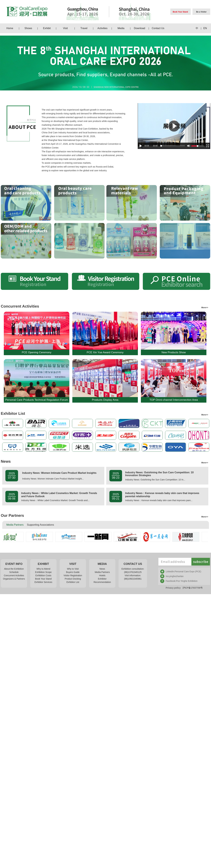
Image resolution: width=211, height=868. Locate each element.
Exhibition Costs (43, 575)
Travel (84, 28)
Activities (102, 28)
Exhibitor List (73, 582)
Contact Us (158, 28)
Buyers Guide (73, 572)
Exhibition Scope (43, 572)
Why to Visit (73, 569)
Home (10, 28)
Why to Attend (43, 569)
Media (121, 28)
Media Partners (102, 572)
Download (140, 28)
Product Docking (73, 579)
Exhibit (47, 28)
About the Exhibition (14, 569)
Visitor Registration (73, 575)
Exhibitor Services (43, 582)
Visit (65, 28)
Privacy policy (173, 588)
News (102, 569)
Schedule (14, 572)
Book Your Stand (180, 12)
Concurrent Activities (14, 575)
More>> (206, 308)
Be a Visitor (201, 12)
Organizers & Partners (14, 579)
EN (205, 28)
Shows (28, 28)
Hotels (102, 575)
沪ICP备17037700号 (193, 588)
